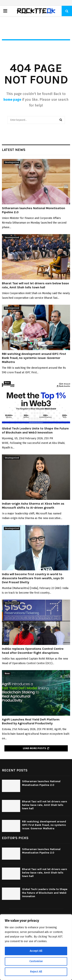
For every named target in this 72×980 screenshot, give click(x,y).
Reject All (36, 972)
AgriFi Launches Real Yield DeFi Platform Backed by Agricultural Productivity (31, 721)
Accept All (36, 951)
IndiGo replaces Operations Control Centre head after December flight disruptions (33, 651)
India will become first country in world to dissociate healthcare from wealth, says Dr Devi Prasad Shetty (33, 578)
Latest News (14, 150)
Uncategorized (12, 162)
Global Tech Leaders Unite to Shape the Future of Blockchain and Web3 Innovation (35, 430)
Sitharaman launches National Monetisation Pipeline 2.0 (41, 783)
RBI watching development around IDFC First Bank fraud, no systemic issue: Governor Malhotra (34, 358)
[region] (36, 947)
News (7, 383)
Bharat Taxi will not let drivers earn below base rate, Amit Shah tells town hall (35, 285)
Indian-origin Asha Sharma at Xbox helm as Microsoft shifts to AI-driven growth (33, 506)
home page (12, 100)
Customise (36, 961)
